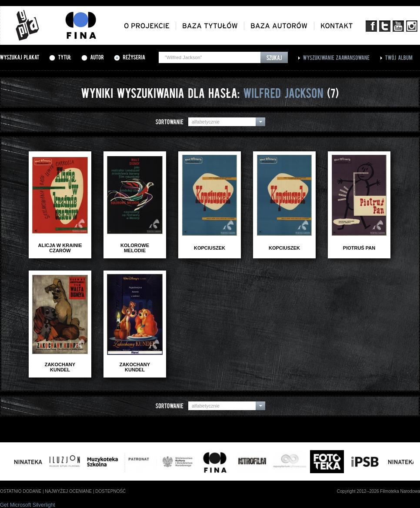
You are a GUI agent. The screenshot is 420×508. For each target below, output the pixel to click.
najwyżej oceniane (68, 491)
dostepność (110, 491)
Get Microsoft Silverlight (28, 505)
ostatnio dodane (21, 491)
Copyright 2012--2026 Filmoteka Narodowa (378, 491)
